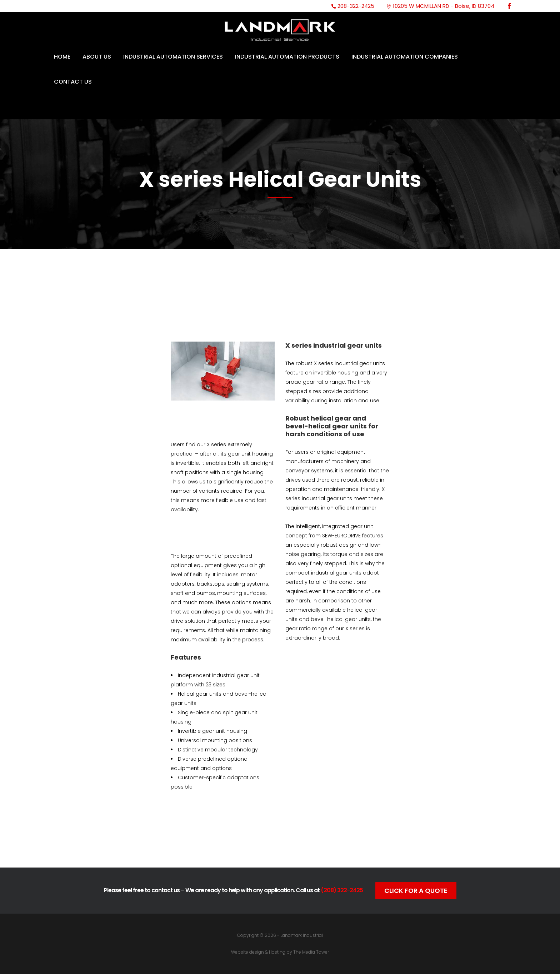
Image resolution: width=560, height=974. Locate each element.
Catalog (222, 834)
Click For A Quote (416, 891)
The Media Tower (311, 952)
